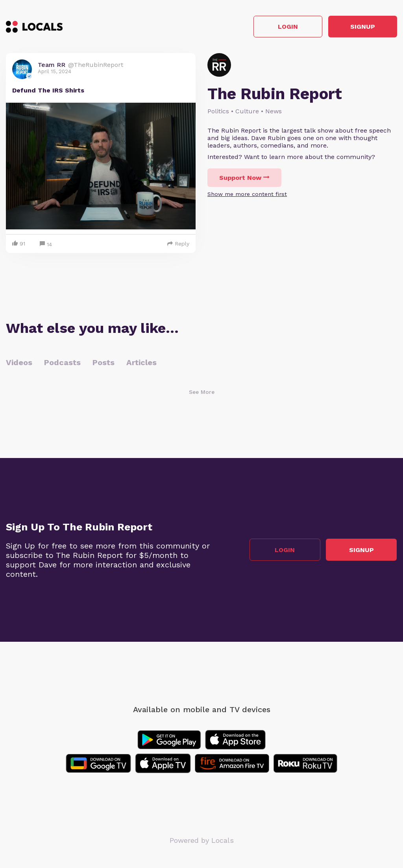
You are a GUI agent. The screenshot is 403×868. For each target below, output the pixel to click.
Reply (178, 244)
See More (202, 392)
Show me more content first (247, 194)
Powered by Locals (202, 840)
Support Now (244, 178)
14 (46, 245)
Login (285, 27)
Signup (362, 27)
